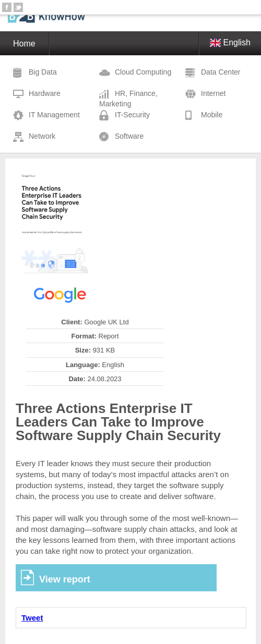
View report (65, 579)
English (230, 42)
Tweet (32, 618)
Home (24, 44)
